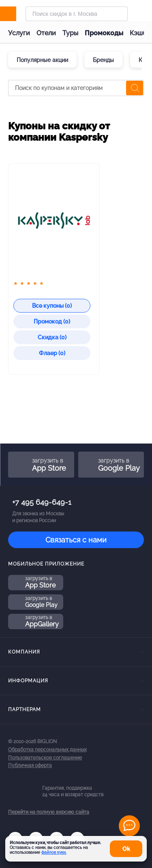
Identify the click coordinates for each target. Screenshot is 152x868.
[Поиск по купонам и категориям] (76, 88)
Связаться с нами (76, 540)
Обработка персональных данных (47, 750)
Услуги (19, 33)
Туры (70, 33)
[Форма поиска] (77, 14)
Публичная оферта (30, 765)
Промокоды (104, 33)
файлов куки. (54, 852)
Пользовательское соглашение (45, 758)
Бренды (103, 60)
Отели (46, 33)
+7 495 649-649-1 (42, 502)
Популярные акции (42, 60)
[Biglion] (17, 14)
